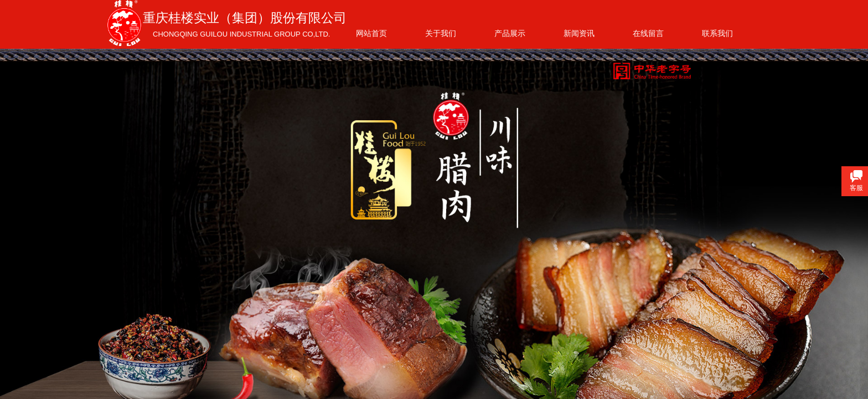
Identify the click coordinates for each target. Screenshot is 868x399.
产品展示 (510, 33)
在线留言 (648, 33)
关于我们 (441, 33)
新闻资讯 (579, 33)
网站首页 (371, 33)
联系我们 (717, 33)
